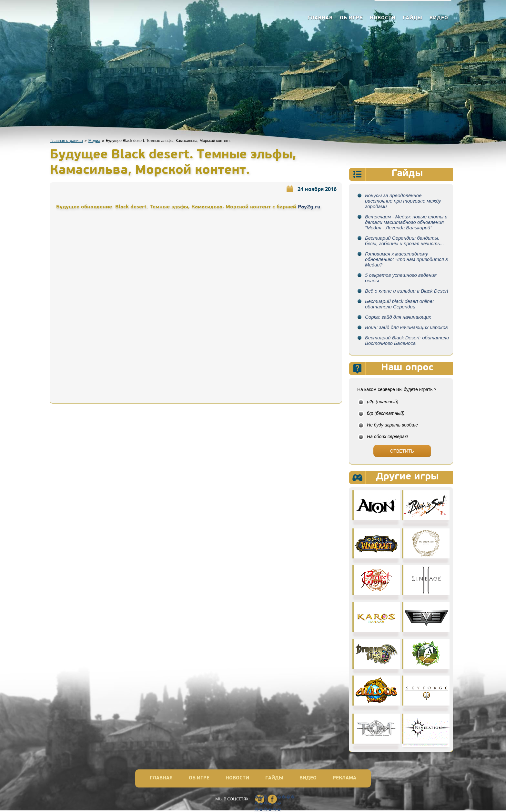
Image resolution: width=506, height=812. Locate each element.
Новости (383, 18)
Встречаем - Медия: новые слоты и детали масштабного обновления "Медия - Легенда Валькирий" (406, 222)
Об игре (351, 18)
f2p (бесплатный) (386, 413)
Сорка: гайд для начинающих (398, 317)
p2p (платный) (383, 402)
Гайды (413, 18)
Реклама (344, 778)
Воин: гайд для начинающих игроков (406, 327)
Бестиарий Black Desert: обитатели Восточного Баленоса (407, 340)
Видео (439, 18)
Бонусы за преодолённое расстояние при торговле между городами (403, 201)
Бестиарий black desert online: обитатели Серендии (399, 304)
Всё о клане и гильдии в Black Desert (407, 291)
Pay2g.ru (309, 207)
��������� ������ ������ (260, 799)
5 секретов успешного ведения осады (401, 278)
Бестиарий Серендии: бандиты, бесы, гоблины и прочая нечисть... (405, 241)
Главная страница (67, 141)
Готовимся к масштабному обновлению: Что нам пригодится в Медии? (406, 259)
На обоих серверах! (388, 436)
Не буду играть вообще (392, 425)
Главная (320, 18)
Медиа (94, 141)
